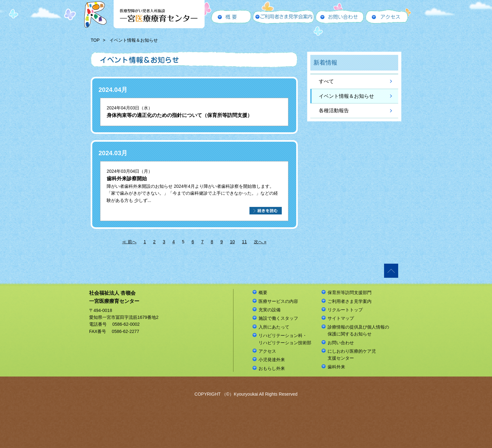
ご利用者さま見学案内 (350, 301)
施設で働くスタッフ (278, 318)
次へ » (260, 242)
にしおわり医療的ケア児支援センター (352, 355)
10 (233, 242)
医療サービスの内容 (278, 301)
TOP (95, 40)
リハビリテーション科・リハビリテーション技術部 (285, 339)
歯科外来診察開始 (127, 179)
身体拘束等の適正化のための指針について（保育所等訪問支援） (179, 115)
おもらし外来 (272, 368)
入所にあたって (274, 327)
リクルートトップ (345, 310)
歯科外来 (336, 367)
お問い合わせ (341, 343)
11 (244, 242)
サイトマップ (341, 318)
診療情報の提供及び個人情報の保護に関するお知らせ (358, 330)
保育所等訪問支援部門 (350, 293)
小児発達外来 (272, 360)
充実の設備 (270, 310)
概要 (263, 293)
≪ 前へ (129, 242)
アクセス (267, 351)
